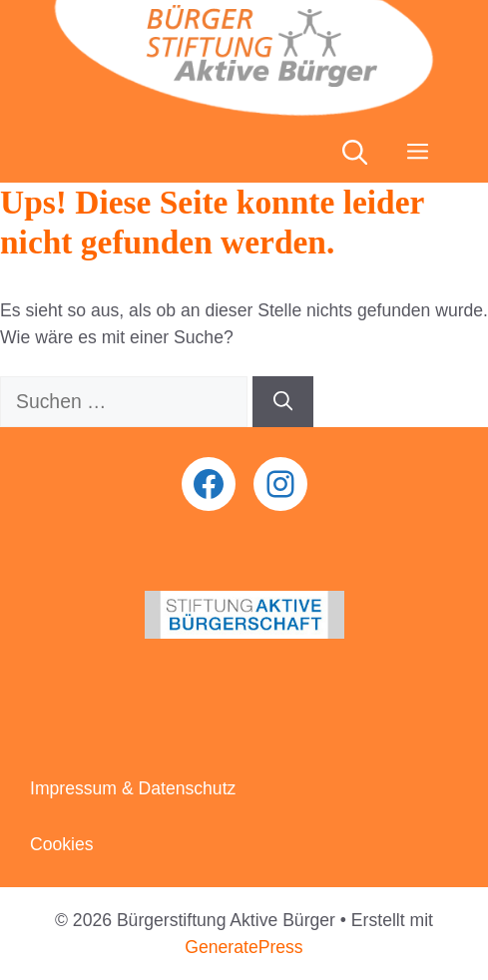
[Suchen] (283, 402)
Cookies (62, 844)
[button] (355, 153)
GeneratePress (244, 947)
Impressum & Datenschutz (133, 788)
